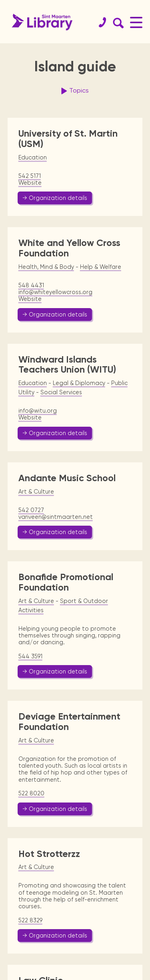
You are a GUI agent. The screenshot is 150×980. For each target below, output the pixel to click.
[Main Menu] (136, 22)
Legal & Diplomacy (79, 383)
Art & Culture (36, 492)
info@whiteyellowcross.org (55, 292)
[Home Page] (40, 22)
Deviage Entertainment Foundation (69, 722)
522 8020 (31, 793)
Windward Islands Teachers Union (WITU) (67, 365)
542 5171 (30, 176)
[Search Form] (117, 22)
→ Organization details (55, 198)
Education (33, 157)
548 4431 (31, 285)
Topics (74, 91)
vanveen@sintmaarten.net (56, 517)
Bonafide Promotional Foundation (66, 582)
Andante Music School (67, 478)
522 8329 (30, 920)
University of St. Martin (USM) (68, 139)
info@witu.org (38, 411)
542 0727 (31, 510)
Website (30, 183)
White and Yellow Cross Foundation (69, 248)
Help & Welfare (101, 267)
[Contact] (99, 22)
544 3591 (30, 656)
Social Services (61, 392)
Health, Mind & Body (46, 267)
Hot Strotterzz (49, 854)
